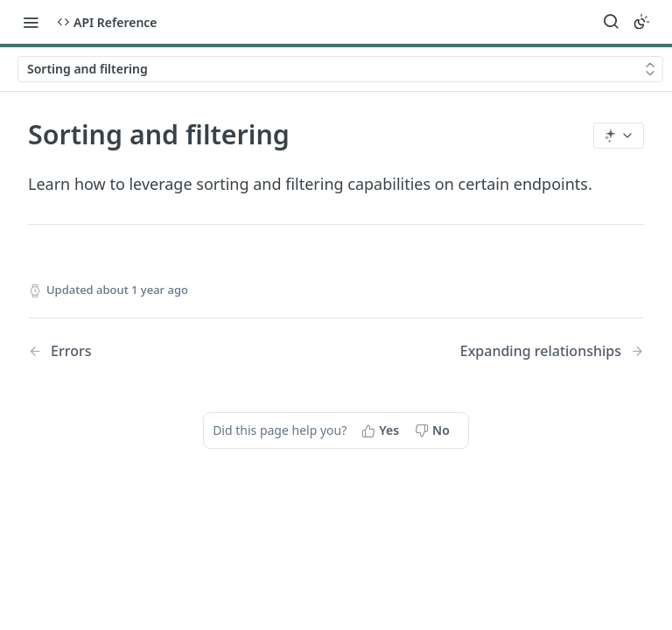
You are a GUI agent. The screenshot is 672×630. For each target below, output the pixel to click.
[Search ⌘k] (611, 22)
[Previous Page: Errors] (160, 351)
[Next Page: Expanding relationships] (552, 351)
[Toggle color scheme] (641, 22)
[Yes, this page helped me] (382, 430)
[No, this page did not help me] (434, 430)
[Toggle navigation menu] (31, 22)
